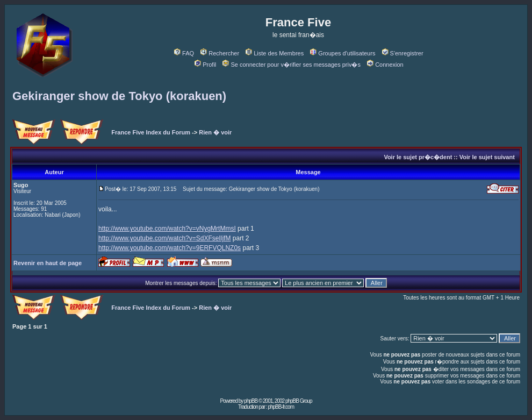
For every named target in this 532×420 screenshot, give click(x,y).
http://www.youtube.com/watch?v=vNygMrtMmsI (167, 229)
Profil (205, 65)
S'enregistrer (403, 53)
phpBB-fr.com (281, 407)
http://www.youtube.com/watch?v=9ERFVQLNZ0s (170, 248)
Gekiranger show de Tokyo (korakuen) (119, 96)
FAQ (184, 53)
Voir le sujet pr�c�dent (418, 157)
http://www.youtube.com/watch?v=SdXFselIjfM (164, 238)
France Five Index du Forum (151, 132)
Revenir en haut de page (48, 263)
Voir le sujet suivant (487, 157)
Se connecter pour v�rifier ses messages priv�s (291, 65)
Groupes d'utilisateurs (343, 53)
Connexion (385, 65)
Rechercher (220, 53)
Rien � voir (215, 132)
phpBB (251, 401)
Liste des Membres (275, 53)
